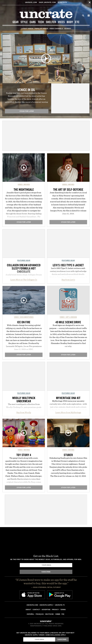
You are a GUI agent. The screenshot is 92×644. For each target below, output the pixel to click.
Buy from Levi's (68, 280)
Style (24, 22)
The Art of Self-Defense (68, 189)
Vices (61, 22)
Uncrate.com (32, 605)
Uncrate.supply (46, 605)
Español (30, 614)
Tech (41, 22)
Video (20, 184)
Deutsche (49, 614)
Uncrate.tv (60, 605)
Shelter (51, 22)
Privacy (55, 610)
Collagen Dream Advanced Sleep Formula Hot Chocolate (24, 268)
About (28, 610)
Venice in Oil (26, 90)
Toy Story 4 (24, 455)
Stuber (68, 455)
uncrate (62, 2)
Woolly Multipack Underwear (24, 399)
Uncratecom (31, 2)
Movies (27, 184)
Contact (36, 610)
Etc (77, 22)
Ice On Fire (24, 322)
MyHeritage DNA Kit (68, 398)
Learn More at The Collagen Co (24, 280)
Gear (16, 22)
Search (83, 16)
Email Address (23, 637)
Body (70, 22)
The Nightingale (24, 189)
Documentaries (27, 317)
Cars (33, 22)
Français (40, 614)
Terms (63, 610)
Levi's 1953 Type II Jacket (68, 265)
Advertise (46, 610)
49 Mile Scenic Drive (68, 322)
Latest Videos (27, 29)
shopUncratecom (48, 2)
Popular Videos (41, 29)
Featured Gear (24, 260)
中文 (63, 614)
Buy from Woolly (24, 412)
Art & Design (71, 317)
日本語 (58, 614)
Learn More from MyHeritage (68, 412)
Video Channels (56, 29)
